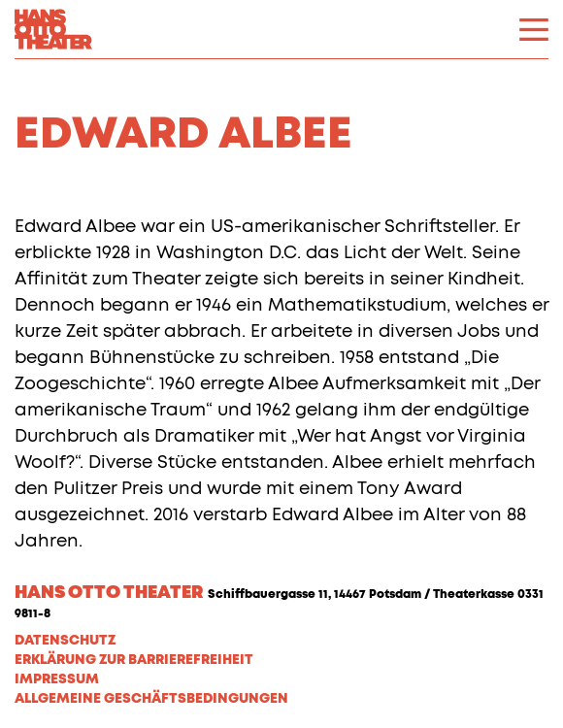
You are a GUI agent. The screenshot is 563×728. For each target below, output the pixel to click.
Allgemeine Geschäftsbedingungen (151, 699)
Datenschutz (65, 641)
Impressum (57, 679)
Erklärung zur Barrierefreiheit (134, 660)
